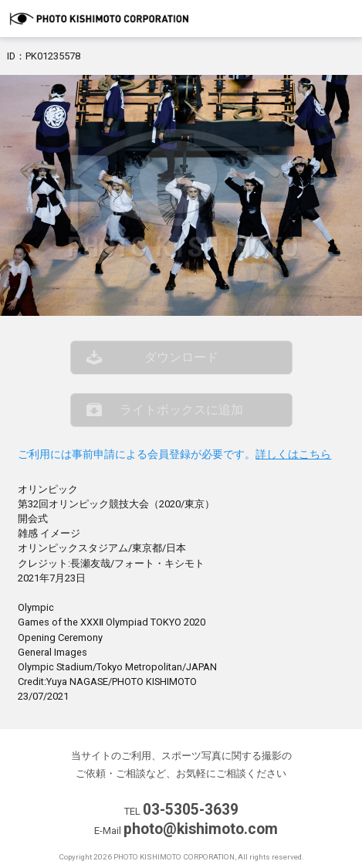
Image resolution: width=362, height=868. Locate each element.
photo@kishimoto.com (201, 829)
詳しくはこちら (293, 454)
